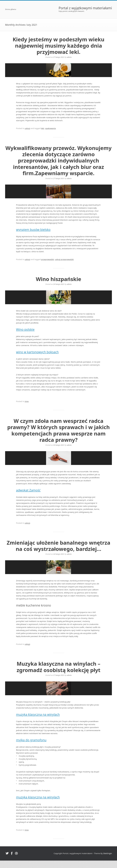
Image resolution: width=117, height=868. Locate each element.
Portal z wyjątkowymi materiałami (85, 8)
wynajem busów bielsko (33, 230)
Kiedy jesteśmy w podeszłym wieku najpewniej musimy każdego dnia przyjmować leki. (58, 46)
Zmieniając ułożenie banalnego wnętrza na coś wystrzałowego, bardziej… (58, 546)
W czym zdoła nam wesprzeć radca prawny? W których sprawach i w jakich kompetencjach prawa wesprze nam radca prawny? (58, 430)
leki (43, 128)
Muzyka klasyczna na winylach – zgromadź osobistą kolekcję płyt (58, 667)
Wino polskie (25, 329)
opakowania (50, 128)
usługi (27, 128)
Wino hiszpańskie (58, 279)
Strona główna (11, 9)
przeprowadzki (48, 259)
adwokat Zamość (28, 490)
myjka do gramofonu (31, 740)
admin (69, 57)
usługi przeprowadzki (64, 259)
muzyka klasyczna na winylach (38, 714)
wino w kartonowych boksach (37, 352)
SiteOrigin (108, 853)
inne (27, 401)
